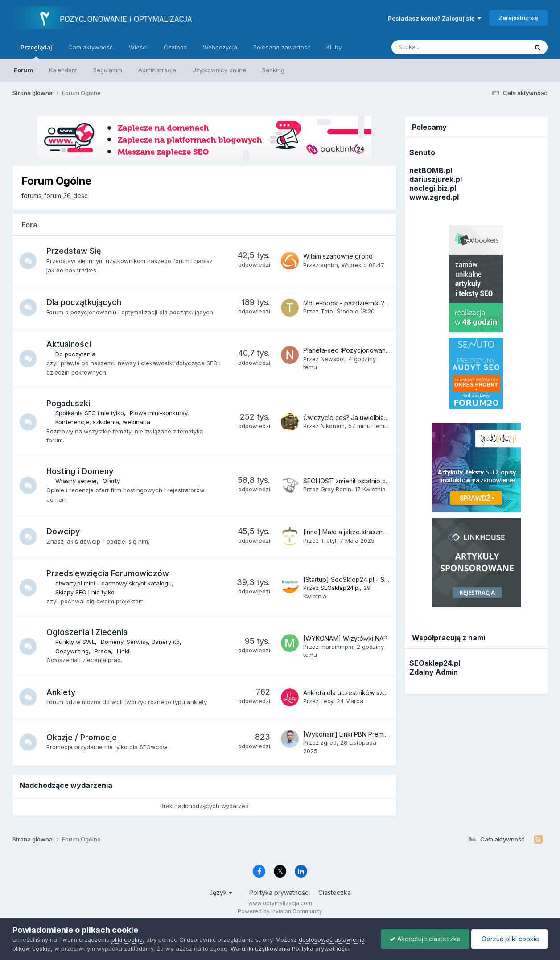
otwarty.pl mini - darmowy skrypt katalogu (114, 583)
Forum (23, 70)
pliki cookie (127, 939)
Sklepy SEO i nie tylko (86, 592)
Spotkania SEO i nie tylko (91, 413)
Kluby (334, 47)
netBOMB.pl (431, 170)
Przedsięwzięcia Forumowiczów (109, 573)
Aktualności (70, 344)
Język (221, 892)
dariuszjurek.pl (436, 179)
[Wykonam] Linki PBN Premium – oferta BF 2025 (373, 734)
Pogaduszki (69, 403)
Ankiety (62, 692)
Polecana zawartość (282, 47)
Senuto (422, 152)
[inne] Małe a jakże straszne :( (348, 532)
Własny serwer (77, 481)
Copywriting (73, 651)
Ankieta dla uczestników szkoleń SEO (358, 693)
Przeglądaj (36, 51)
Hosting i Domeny (81, 471)
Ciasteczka (335, 892)
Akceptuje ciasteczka (423, 939)
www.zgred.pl (434, 197)
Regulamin (108, 70)
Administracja (157, 70)
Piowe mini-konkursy (159, 413)
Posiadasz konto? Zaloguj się (434, 18)
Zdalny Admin (434, 672)
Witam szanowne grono (338, 256)
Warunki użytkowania (260, 948)
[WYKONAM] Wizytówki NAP (345, 638)
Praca (104, 651)
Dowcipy (64, 531)
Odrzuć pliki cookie (509, 939)
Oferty (112, 481)
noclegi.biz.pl (433, 188)
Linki (124, 651)
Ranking (273, 70)
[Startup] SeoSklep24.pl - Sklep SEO (357, 579)
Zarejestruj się (518, 18)
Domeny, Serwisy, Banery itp (141, 642)
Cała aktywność (91, 47)
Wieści (138, 47)
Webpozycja (220, 47)
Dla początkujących (85, 302)
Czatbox (175, 47)
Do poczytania (76, 354)
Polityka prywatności (280, 892)
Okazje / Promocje (82, 737)
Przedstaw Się (75, 251)
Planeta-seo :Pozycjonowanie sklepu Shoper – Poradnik (386, 350)
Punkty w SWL (76, 642)
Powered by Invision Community (280, 911)
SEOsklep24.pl (435, 663)
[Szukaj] (439, 47)
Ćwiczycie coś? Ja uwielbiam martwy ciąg (364, 418)
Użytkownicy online (219, 70)
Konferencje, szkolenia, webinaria (104, 422)
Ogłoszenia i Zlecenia (88, 632)
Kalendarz (63, 70)
